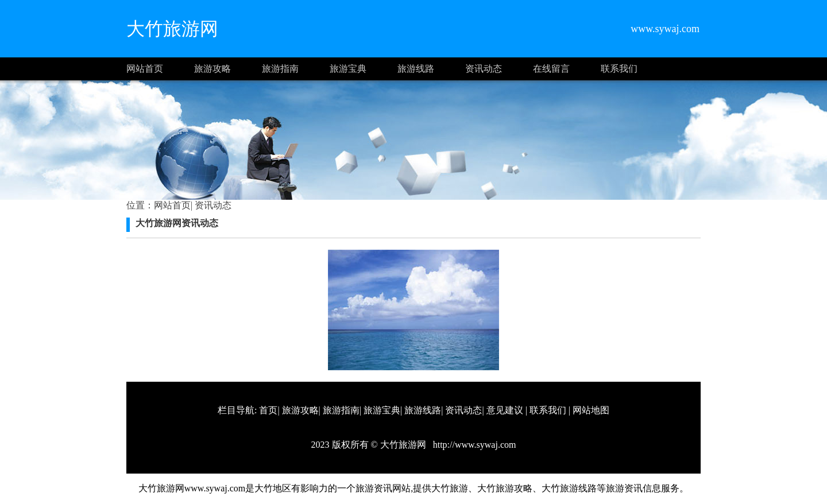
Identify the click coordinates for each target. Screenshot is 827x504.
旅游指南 (280, 69)
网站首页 (145, 69)
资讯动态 (484, 69)
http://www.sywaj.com (474, 445)
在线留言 (551, 69)
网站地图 (591, 410)
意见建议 (505, 410)
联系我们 (619, 69)
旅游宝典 (348, 69)
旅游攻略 (212, 69)
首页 (268, 410)
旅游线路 (416, 69)
